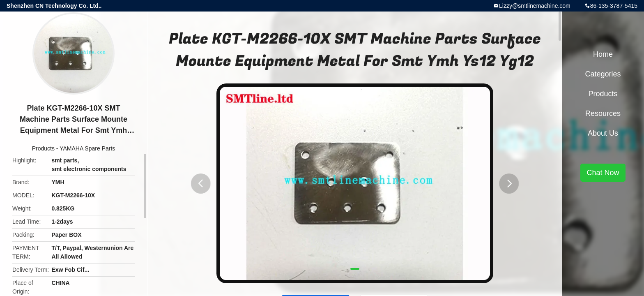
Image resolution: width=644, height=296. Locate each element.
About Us (603, 133)
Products (43, 148)
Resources (603, 113)
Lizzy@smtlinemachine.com (535, 6)
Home (603, 54)
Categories (603, 74)
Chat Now (603, 173)
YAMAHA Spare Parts (87, 148)
